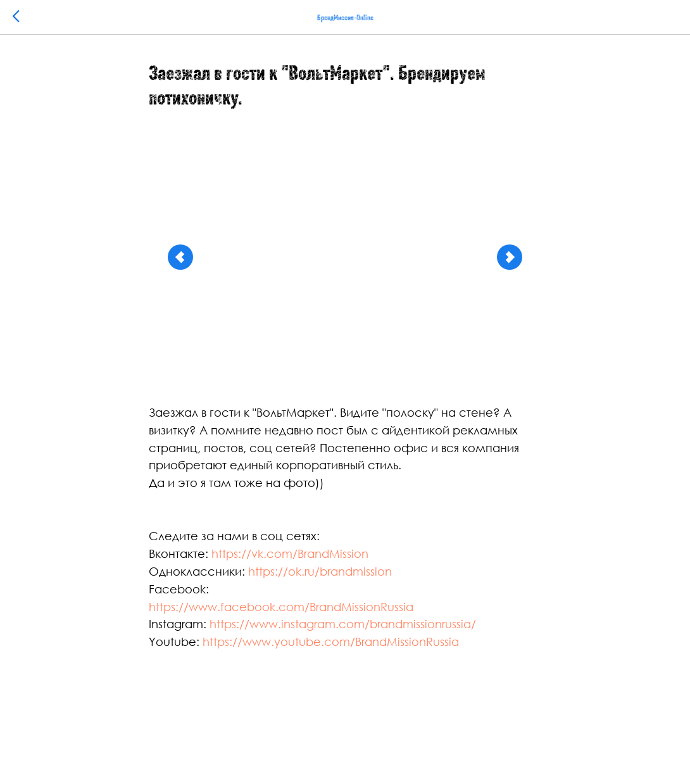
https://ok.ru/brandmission (320, 571)
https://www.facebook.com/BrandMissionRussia (281, 607)
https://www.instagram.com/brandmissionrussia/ (343, 624)
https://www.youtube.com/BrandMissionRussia (331, 642)
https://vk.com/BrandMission (290, 553)
